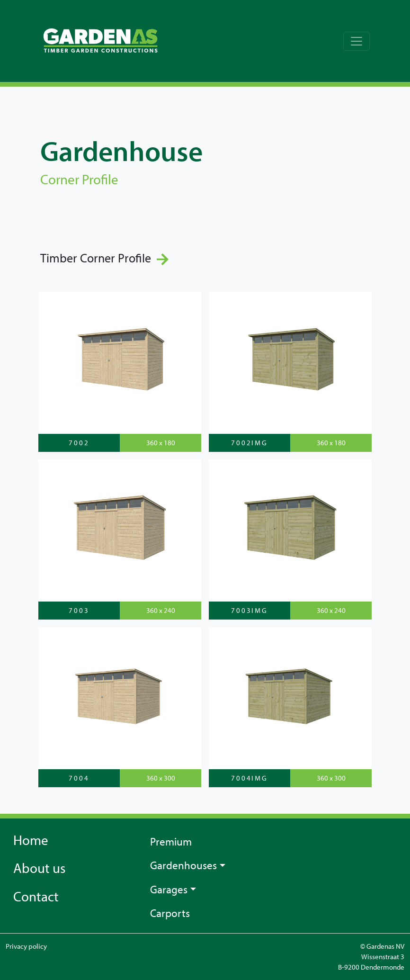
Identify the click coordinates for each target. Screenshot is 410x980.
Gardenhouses (183, 865)
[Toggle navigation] (357, 41)
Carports (170, 913)
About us (39, 868)
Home (31, 840)
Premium (171, 841)
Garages (169, 889)
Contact (36, 896)
